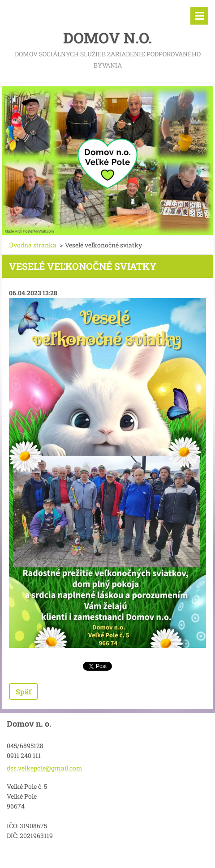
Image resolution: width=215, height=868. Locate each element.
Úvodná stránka (33, 245)
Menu (199, 16)
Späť (24, 691)
